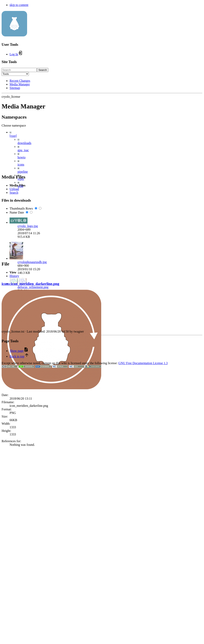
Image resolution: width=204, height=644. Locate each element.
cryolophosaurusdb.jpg (32, 399)
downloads (24, 143)
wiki (20, 186)
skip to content (19, 5)
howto (22, 157)
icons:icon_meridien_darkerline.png (30, 559)
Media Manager (20, 84)
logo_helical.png (28, 515)
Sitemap (15, 88)
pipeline (23, 172)
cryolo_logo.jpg (28, 363)
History (14, 551)
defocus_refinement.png (33, 424)
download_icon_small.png (34, 489)
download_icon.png (30, 461)
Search (43, 70)
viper (21, 179)
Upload (14, 326)
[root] (13, 136)
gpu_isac (23, 150)
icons (21, 164)
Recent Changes (20, 81)
